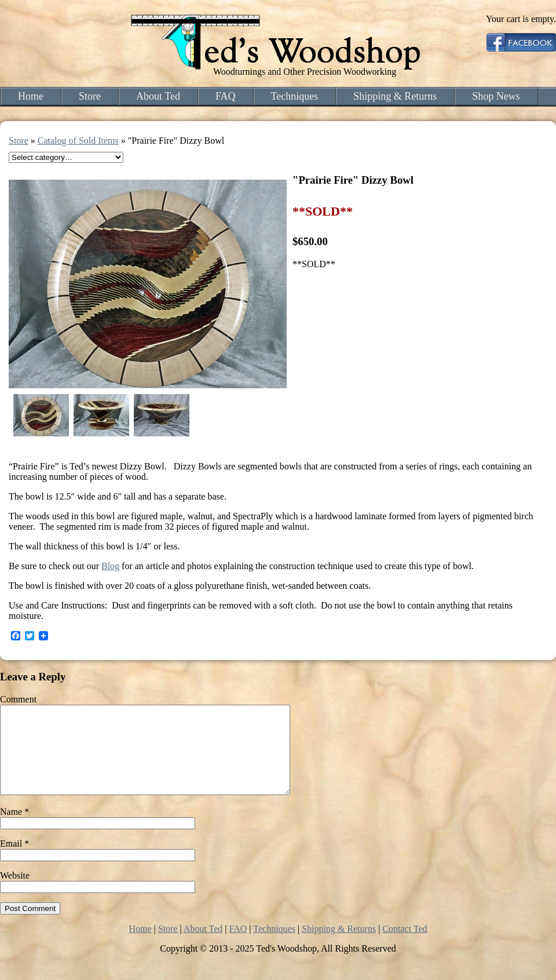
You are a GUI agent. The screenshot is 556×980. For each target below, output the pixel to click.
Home (31, 96)
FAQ (226, 96)
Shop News (496, 96)
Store (90, 96)
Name (14, 829)
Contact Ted (405, 946)
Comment (18, 699)
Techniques (295, 96)
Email (14, 861)
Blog (110, 566)
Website (15, 893)
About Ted (158, 96)
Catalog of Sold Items (78, 141)
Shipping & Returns (395, 96)
